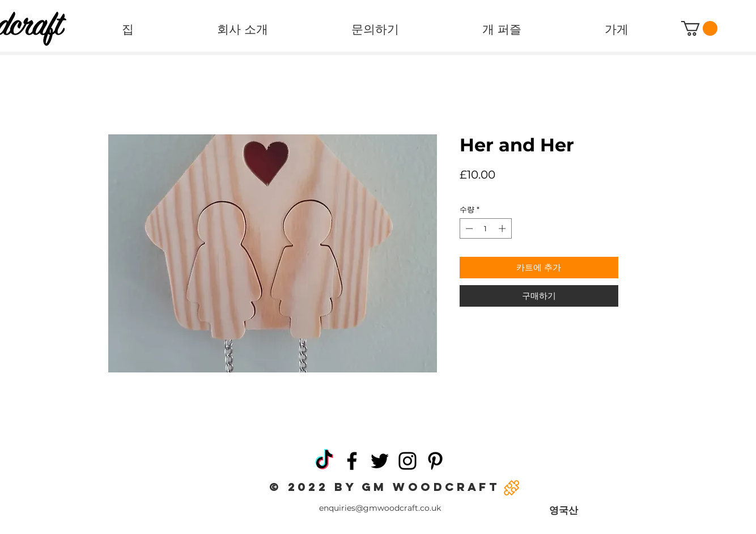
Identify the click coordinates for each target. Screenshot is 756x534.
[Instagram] (407, 461)
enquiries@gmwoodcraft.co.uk (380, 508)
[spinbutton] (485, 228)
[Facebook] (352, 461)
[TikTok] (324, 461)
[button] (699, 28)
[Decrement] (468, 228)
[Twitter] (380, 461)
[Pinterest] (435, 461)
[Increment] (503, 228)
